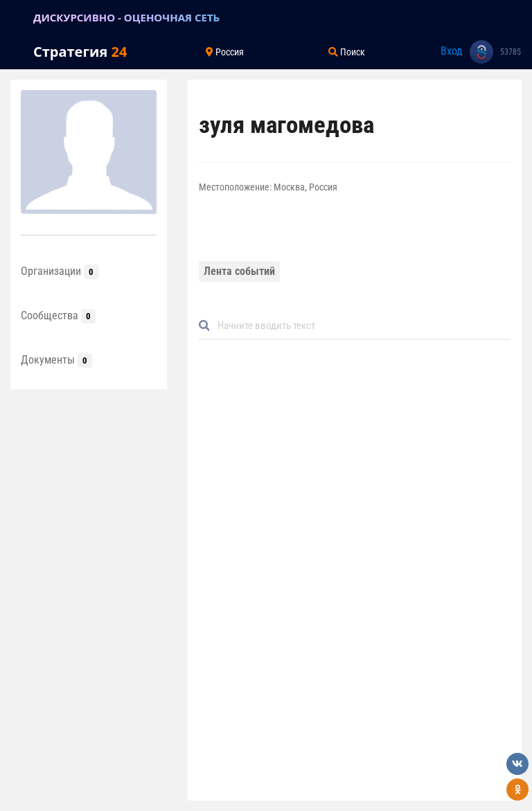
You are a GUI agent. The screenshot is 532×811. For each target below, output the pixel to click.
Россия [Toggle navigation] (225, 52)
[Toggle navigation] (17, 17)
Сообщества (58, 315)
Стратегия (80, 52)
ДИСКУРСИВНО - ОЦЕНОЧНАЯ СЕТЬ (126, 17)
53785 (511, 52)
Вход (452, 51)
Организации (60, 271)
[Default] (360, 326)
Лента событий (239, 271)
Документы (56, 360)
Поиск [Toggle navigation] (347, 52)
